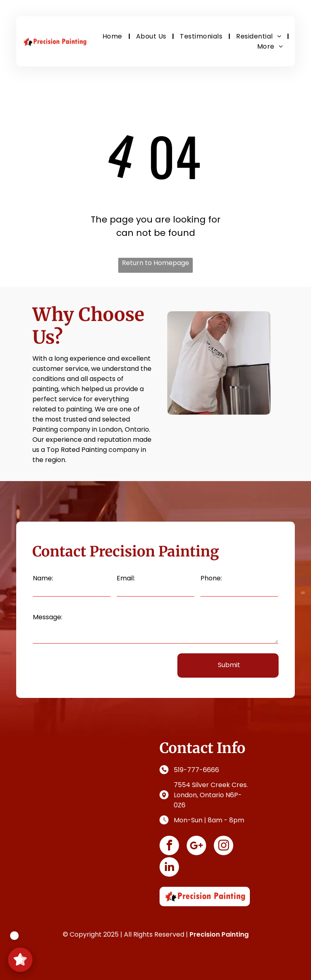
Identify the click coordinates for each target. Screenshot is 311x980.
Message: (48, 617)
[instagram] (224, 846)
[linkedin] (169, 868)
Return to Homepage (155, 263)
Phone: (211, 578)
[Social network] (196, 846)
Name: (43, 578)
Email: (126, 578)
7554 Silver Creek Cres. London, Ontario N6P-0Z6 (211, 795)
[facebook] (169, 846)
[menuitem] (113, 36)
